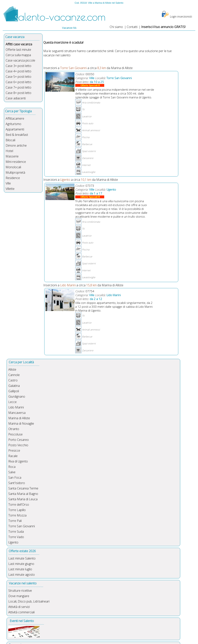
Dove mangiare (19, 596)
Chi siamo (116, 27)
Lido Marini (16, 407)
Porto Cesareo (19, 440)
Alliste (12, 369)
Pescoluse (15, 434)
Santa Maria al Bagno (23, 494)
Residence (13, 178)
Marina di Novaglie (21, 423)
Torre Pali (15, 521)
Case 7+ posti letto (18, 87)
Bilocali (10, 140)
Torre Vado (16, 537)
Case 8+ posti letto (18, 93)
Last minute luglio (20, 569)
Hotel (9, 151)
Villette (10, 189)
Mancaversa (17, 413)
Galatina (14, 386)
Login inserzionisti (181, 16)
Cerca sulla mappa (18, 55)
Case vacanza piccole (20, 60)
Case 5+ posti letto (18, 77)
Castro (13, 380)
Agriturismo (13, 124)
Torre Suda (16, 532)
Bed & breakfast (17, 135)
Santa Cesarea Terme (23, 488)
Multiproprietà (15, 172)
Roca (12, 467)
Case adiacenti (16, 98)
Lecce (12, 402)
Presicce (14, 450)
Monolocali (13, 167)
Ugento (13, 542)
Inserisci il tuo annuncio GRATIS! (163, 27)
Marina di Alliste (19, 418)
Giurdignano (17, 396)
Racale (13, 456)
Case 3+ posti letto (18, 66)
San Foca (15, 478)
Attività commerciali (21, 612)
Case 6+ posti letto (18, 82)
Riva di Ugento (18, 461)
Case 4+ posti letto (18, 71)
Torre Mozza (17, 515)
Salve (12, 472)
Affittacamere (15, 118)
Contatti (132, 27)
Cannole (14, 375)
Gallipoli (14, 391)
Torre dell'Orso (19, 505)
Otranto (14, 429)
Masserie (12, 156)
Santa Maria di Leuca (23, 499)
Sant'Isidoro (17, 483)
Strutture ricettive (20, 591)
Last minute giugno (21, 564)
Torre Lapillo (17, 510)
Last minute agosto (22, 575)
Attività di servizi (19, 607)
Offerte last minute (18, 50)
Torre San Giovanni (22, 526)
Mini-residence (16, 162)
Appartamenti (15, 129)
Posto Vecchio (18, 445)
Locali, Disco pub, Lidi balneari (29, 601)
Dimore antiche (16, 145)
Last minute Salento (22, 558)
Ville (8, 183)
